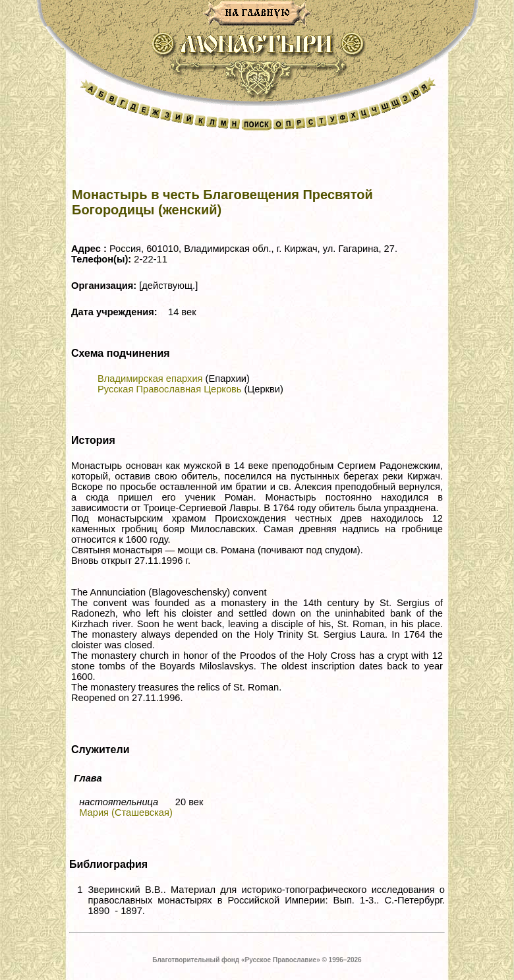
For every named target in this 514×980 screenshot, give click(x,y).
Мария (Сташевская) (126, 812)
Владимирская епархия (150, 379)
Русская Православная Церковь (169, 389)
